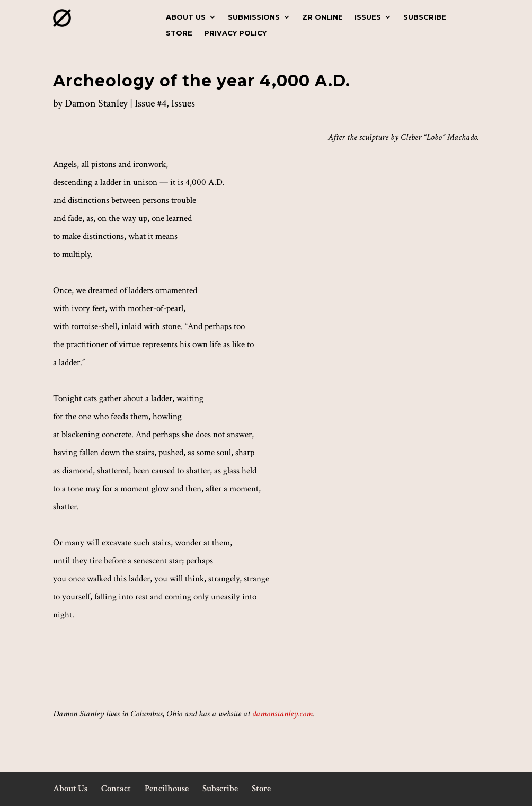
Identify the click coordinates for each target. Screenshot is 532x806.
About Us (186, 17)
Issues (368, 17)
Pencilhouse (167, 789)
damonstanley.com (282, 714)
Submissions (254, 17)
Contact (116, 789)
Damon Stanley (96, 103)
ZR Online (322, 17)
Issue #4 (150, 103)
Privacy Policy (235, 33)
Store (179, 33)
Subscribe (425, 17)
